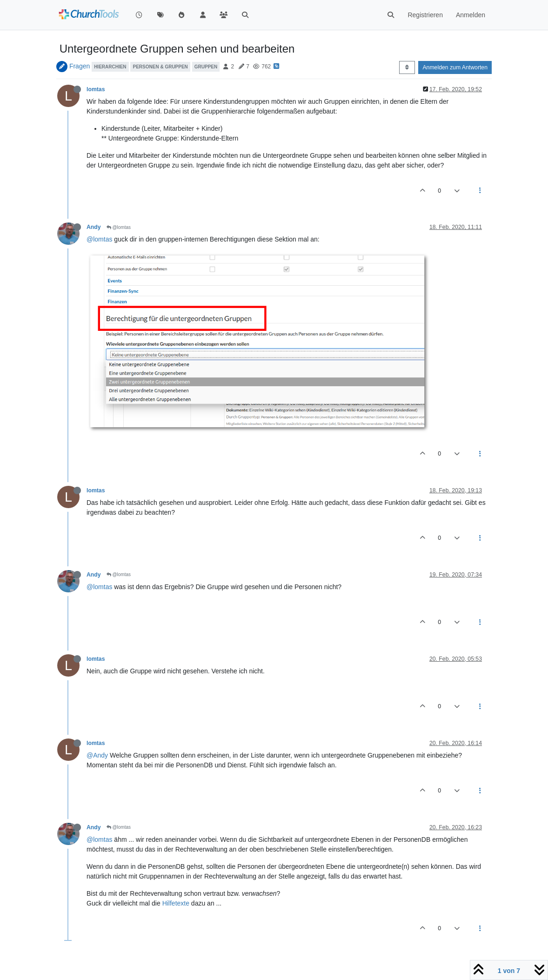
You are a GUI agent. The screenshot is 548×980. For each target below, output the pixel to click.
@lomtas (119, 227)
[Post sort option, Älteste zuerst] (407, 67)
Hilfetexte (176, 903)
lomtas (96, 89)
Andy (94, 227)
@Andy (97, 755)
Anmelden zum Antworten (455, 67)
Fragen (80, 66)
